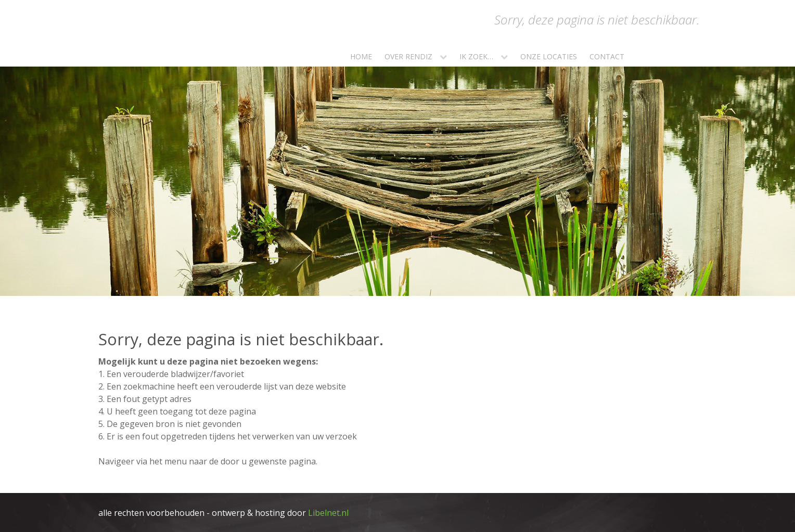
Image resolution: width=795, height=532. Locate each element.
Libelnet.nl (328, 513)
